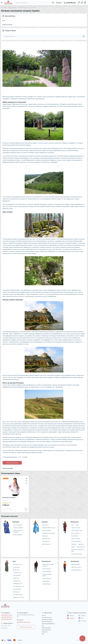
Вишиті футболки (47, 530)
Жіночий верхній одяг (77, 554)
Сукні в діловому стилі (19, 586)
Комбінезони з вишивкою (49, 533)
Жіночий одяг (75, 522)
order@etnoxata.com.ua (24, 622)
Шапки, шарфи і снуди (77, 530)
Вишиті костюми (46, 539)
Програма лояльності (47, 621)
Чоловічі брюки (46, 581)
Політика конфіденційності (48, 623)
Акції (43, 634)
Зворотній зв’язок (46, 630)
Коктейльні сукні (17, 573)
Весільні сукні (17, 592)
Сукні (73, 525)
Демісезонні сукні (18, 564)
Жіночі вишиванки (18, 525)
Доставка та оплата (47, 617)
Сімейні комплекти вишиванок (18, 531)
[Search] (53, 3)
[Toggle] (85, 21)
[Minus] (4, 509)
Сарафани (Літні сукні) (19, 597)
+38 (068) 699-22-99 (7, 619)
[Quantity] (7, 509)
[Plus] (10, 509)
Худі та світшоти (81, 547)
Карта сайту (45, 632)
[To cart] (26, 509)
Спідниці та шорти (76, 528)
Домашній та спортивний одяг (77, 550)
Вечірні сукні (16, 570)
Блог (5, 7)
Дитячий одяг (75, 561)
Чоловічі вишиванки (18, 528)
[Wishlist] (27, 481)
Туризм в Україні (12, 7)
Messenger (82, 621)
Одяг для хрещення (76, 570)
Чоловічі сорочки (46, 569)
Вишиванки (16, 522)
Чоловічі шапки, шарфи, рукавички (48, 565)
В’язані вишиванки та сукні (49, 528)
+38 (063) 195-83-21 (7, 617)
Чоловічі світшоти (47, 578)
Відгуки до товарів (46, 628)
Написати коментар (12, 463)
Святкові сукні (17, 567)
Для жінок (45, 522)
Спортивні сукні (17, 581)
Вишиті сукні (45, 525)
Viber (81, 618)
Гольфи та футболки (76, 541)
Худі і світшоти (46, 541)
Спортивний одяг (46, 584)
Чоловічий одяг (46, 561)
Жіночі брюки (75, 536)
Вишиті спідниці (46, 544)
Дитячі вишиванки (18, 535)
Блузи (77, 525)
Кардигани (74, 544)
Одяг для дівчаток (76, 564)
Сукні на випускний (18, 595)
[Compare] (27, 483)
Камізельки (45, 536)
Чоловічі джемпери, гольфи (47, 575)
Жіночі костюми (75, 533)
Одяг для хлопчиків (76, 567)
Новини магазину (7, 25)
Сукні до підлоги (17, 589)
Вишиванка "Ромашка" (9, 497)
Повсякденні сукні (18, 584)
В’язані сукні (16, 578)
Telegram (82, 616)
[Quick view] (27, 478)
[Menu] (2, 3)
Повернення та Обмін (47, 619)
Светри (73, 547)
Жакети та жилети (76, 539)
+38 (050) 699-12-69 (7, 615)
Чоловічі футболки (47, 571)
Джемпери (81, 544)
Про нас (44, 615)
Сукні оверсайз (17, 575)
